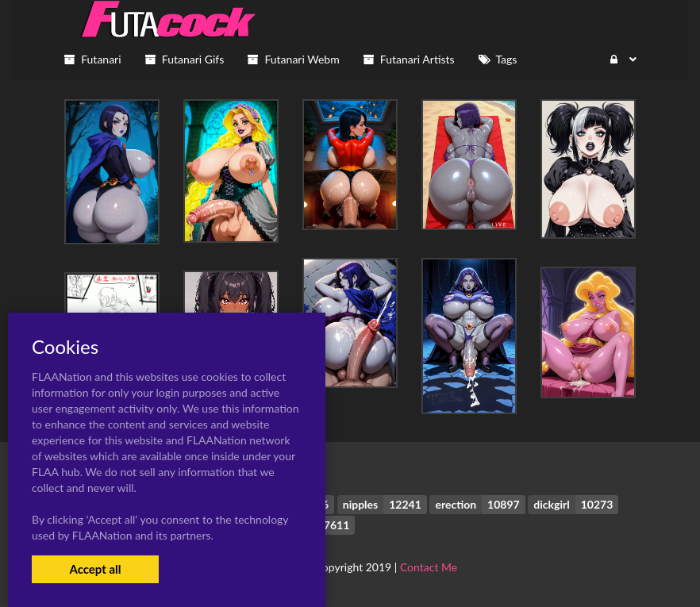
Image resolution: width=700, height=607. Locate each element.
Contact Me (429, 567)
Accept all (95, 569)
